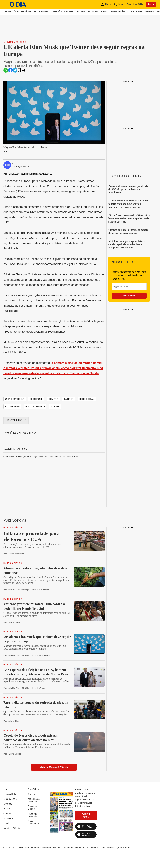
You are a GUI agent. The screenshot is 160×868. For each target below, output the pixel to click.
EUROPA (55, 406)
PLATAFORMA (12, 406)
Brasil (105, 11)
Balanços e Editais (33, 808)
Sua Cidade (136, 11)
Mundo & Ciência (15, 42)
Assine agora (86, 815)
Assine (151, 4)
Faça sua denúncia (32, 815)
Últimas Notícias (22, 11)
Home (8, 11)
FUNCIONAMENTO (35, 406)
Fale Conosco (107, 848)
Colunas (81, 11)
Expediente (93, 848)
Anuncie (56, 848)
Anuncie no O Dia (135, 4)
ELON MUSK (36, 399)
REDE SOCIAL (87, 399)
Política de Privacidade (34, 822)
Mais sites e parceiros (34, 800)
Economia (93, 11)
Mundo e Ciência (119, 11)
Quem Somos (123, 848)
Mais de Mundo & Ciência (54, 767)
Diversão (57, 11)
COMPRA (53, 399)
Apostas (149, 11)
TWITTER (69, 399)
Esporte (69, 11)
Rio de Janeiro (41, 11)
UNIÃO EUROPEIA (15, 399)
